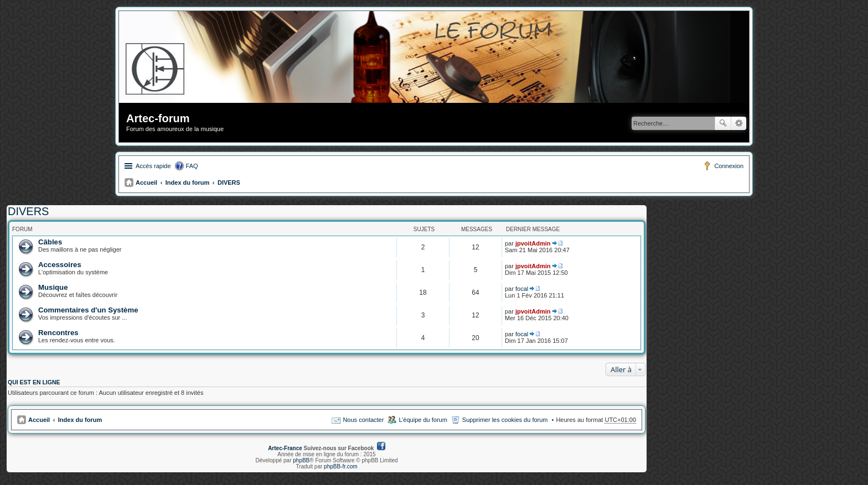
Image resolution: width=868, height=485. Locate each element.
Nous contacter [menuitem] (363, 420)
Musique (53, 287)
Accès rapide (153, 166)
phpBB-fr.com (341, 466)
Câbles (50, 242)
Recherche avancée (739, 123)
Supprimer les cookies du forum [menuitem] (505, 420)
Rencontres (58, 333)
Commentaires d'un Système (88, 310)
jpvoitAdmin (533, 243)
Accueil (146, 182)
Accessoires (60, 265)
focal (522, 289)
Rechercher (723, 123)
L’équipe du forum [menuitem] (423, 420)
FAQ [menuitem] (192, 166)
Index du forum (187, 182)
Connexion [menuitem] (729, 166)
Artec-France (285, 448)
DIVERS (229, 182)
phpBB (301, 460)
